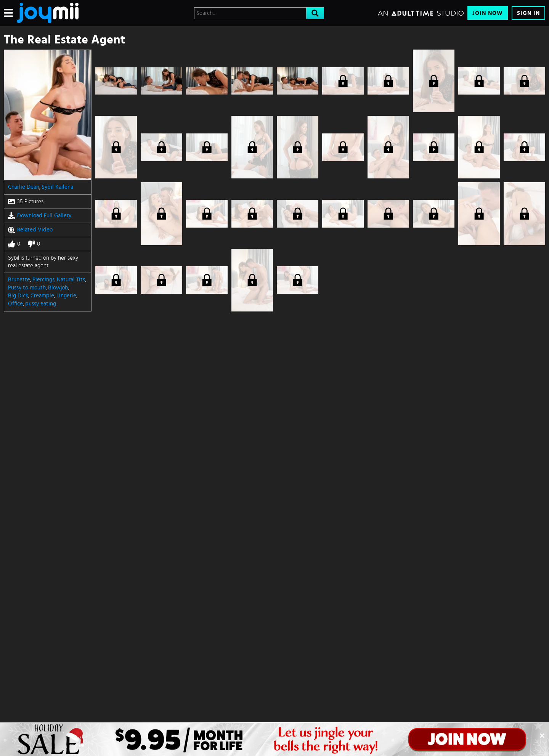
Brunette (19, 280)
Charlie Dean (24, 187)
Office (15, 304)
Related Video (30, 230)
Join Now (488, 13)
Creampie (42, 296)
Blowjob (58, 288)
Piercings (43, 280)
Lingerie (66, 296)
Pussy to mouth (27, 288)
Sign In (528, 13)
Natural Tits (71, 280)
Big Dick (18, 296)
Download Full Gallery (40, 216)
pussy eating (41, 304)
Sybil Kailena (57, 187)
